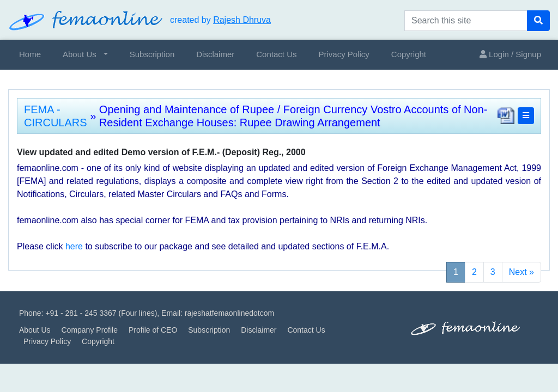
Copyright (409, 54)
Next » (521, 272)
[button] (526, 116)
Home (30, 54)
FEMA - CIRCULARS (56, 116)
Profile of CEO (153, 330)
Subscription (152, 54)
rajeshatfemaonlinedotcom (229, 313)
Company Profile (89, 330)
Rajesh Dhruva (242, 20)
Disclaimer (215, 54)
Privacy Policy (344, 54)
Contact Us (276, 54)
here (74, 246)
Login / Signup (510, 54)
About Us (80, 54)
